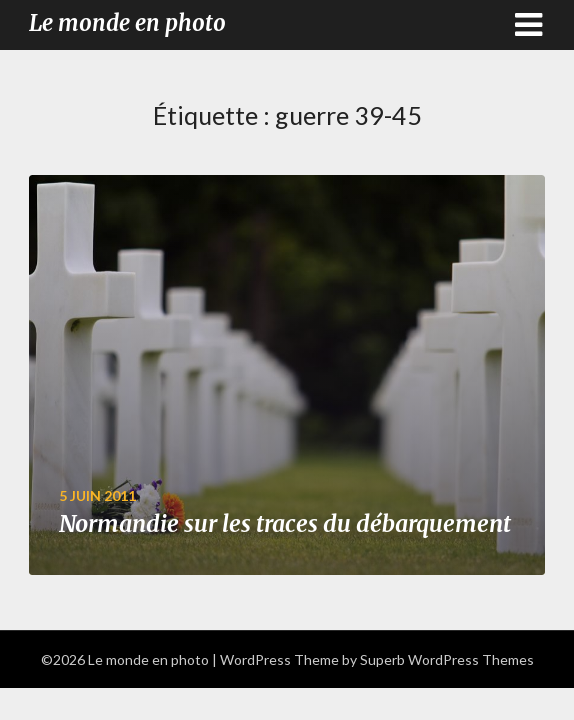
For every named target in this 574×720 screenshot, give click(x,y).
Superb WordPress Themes (447, 659)
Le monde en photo (127, 23)
